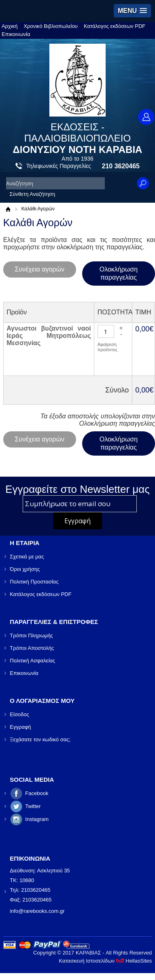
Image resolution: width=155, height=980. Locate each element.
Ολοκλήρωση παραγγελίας (119, 273)
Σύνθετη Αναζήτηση (32, 194)
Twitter (33, 806)
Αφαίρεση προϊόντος (108, 347)
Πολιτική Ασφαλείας (32, 661)
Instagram (37, 819)
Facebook (37, 793)
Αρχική (10, 26)
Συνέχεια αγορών (40, 269)
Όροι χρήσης (25, 569)
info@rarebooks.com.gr (37, 911)
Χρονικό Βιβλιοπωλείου (51, 26)
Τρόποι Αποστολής (32, 648)
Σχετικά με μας (27, 557)
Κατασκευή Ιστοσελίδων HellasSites (105, 961)
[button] (132, 11)
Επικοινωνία (16, 34)
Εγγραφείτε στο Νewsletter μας (77, 489)
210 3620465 (121, 166)
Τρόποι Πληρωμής (31, 635)
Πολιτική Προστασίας (34, 582)
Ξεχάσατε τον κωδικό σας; (40, 739)
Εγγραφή (20, 727)
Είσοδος (19, 714)
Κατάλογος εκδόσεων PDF (115, 26)
